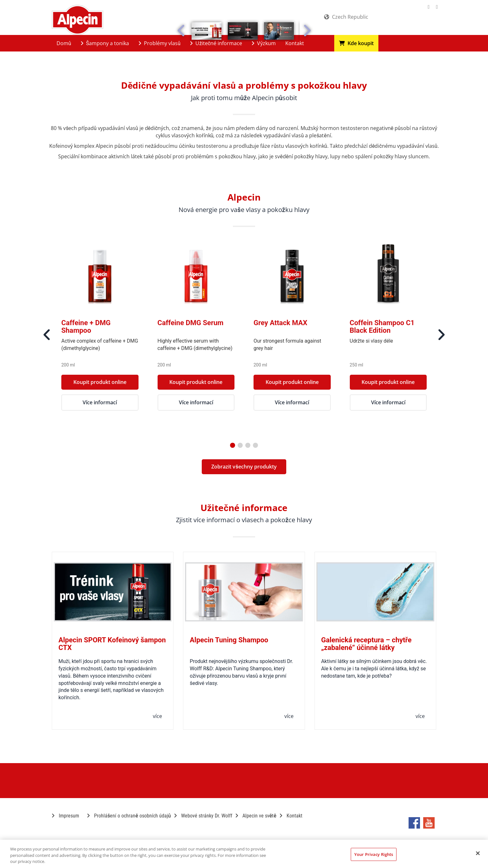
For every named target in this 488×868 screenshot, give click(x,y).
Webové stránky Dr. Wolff (203, 816)
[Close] (478, 853)
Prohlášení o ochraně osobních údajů (129, 816)
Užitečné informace (216, 43)
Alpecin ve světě (256, 816)
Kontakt (295, 43)
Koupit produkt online (100, 382)
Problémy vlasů (159, 43)
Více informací (100, 402)
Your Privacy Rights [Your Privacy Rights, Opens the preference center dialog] (374, 854)
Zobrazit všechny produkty (244, 467)
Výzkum (264, 43)
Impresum (65, 816)
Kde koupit (356, 43)
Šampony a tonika (105, 43)
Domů (64, 43)
